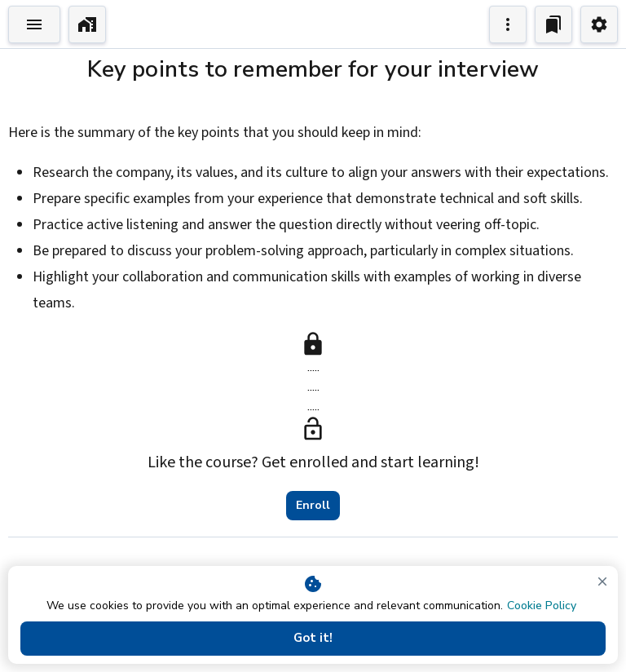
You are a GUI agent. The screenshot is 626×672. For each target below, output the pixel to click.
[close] (602, 581)
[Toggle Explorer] (34, 24)
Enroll (313, 506)
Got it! (313, 639)
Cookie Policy (542, 606)
